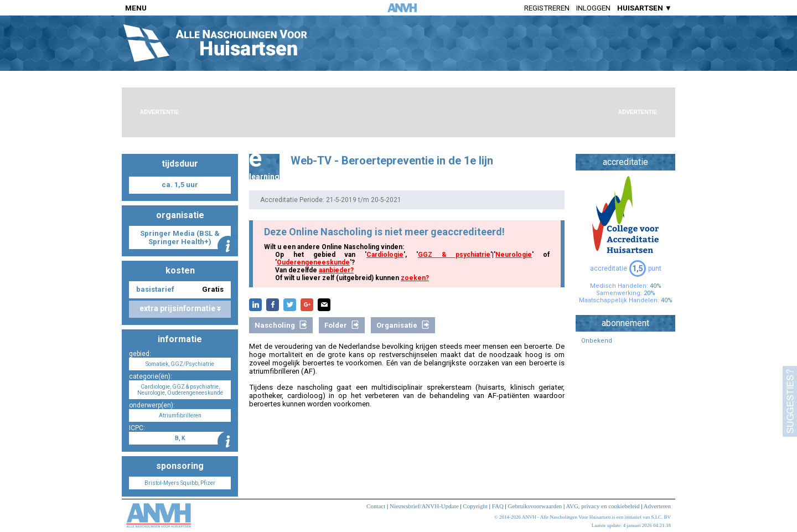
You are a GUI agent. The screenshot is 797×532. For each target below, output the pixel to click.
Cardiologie (385, 255)
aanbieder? (336, 270)
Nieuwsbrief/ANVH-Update (424, 506)
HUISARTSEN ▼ (645, 8)
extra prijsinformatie (180, 308)
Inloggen (593, 8)
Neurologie (514, 255)
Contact (376, 506)
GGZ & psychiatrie (454, 255)
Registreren (547, 8)
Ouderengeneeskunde (313, 262)
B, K (180, 438)
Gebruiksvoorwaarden (535, 506)
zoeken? (415, 278)
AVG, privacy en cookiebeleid (602, 506)
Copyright (475, 506)
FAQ (498, 506)
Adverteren (657, 506)
